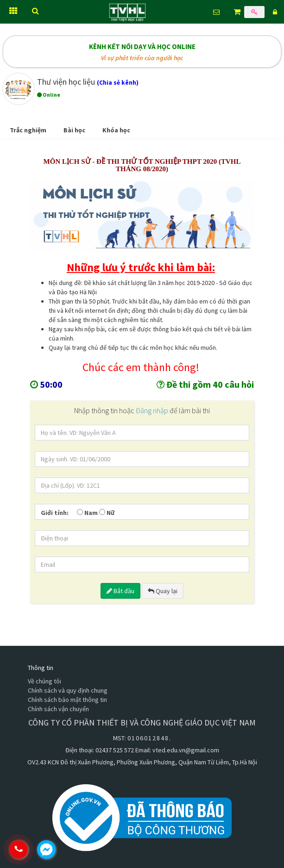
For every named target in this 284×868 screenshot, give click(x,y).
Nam (87, 513)
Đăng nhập (153, 410)
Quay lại (163, 591)
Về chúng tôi (44, 681)
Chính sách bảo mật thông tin (67, 700)
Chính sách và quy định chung (68, 690)
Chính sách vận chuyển (58, 709)
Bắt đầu (120, 591)
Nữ (107, 513)
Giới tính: (55, 513)
